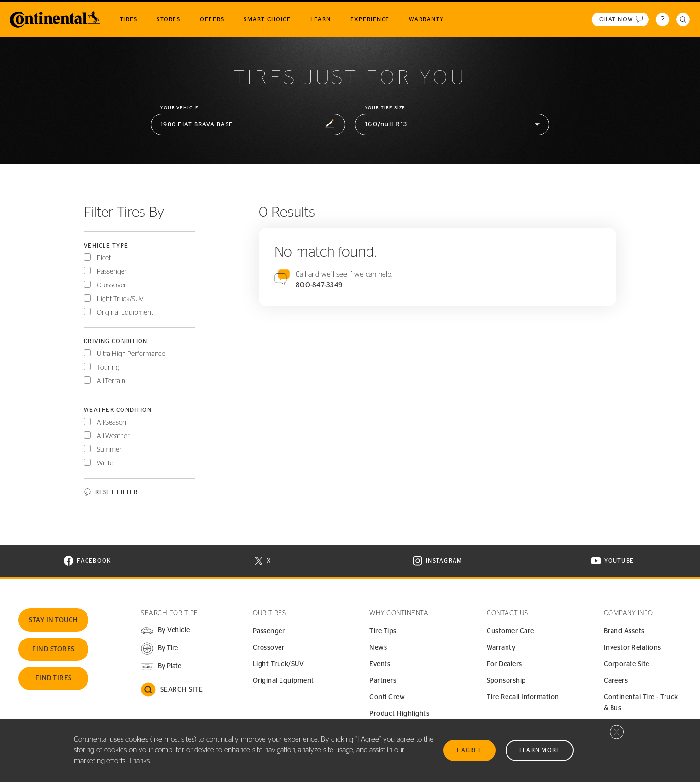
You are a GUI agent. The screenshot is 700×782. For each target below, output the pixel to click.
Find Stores (53, 649)
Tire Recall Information (523, 697)
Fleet (104, 258)
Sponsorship (506, 681)
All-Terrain (111, 381)
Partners (383, 681)
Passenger (112, 272)
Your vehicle (180, 108)
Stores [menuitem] (168, 19)
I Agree (470, 750)
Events (380, 664)
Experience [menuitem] (370, 19)
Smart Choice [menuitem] (267, 19)
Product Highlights (399, 714)
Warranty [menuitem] (426, 19)
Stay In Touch (53, 620)
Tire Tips (383, 631)
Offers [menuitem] (212, 19)
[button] (248, 125)
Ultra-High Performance (131, 354)
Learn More (540, 750)
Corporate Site (627, 664)
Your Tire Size (385, 108)
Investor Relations (632, 648)
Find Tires (54, 678)
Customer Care (510, 631)
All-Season (112, 423)
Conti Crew (387, 697)
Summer (109, 450)
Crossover (112, 285)
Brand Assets (624, 631)
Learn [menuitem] (320, 19)
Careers (616, 681)
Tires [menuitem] (128, 19)
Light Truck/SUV (120, 299)
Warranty (501, 648)
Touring (108, 368)
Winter (106, 463)
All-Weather (113, 436)
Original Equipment (125, 313)
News (378, 648)
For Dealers (504, 664)
